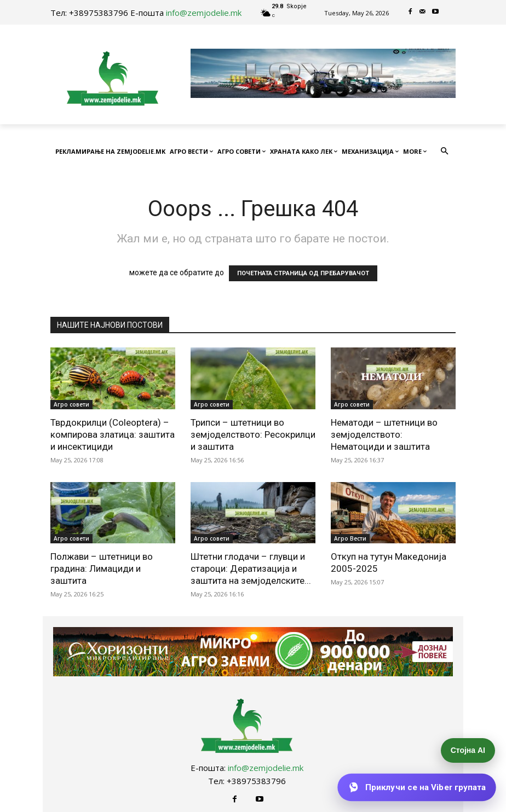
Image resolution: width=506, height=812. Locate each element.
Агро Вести (350, 538)
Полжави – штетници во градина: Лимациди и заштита (102, 569)
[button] (445, 152)
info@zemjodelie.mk (204, 13)
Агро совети (71, 404)
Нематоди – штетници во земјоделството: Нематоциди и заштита (384, 434)
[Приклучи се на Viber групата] (417, 787)
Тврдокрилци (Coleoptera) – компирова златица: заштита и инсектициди (113, 434)
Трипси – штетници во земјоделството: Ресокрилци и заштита (253, 434)
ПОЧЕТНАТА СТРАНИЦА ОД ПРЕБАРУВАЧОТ (303, 273)
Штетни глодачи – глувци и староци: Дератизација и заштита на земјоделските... (251, 569)
